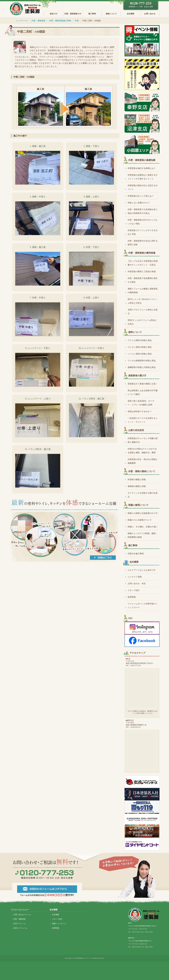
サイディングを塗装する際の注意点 (143, 495)
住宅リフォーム (19, 924)
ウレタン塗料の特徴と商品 (140, 347)
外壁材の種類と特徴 (137, 480)
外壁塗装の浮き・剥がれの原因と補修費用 (143, 461)
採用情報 (132, 597)
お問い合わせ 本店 (137, 584)
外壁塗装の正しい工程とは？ (141, 196)
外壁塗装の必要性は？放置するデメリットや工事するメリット (143, 177)
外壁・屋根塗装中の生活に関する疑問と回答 (143, 243)
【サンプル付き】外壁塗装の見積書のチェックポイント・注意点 (143, 263)
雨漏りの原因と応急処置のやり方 (143, 513)
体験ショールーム (59, 924)
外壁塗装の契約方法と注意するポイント (143, 187)
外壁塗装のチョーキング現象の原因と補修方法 (143, 440)
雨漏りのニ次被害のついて (140, 520)
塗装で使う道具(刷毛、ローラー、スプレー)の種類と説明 (141, 403)
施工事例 (92, 14)
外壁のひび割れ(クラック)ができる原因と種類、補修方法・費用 (142, 451)
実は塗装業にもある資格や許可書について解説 (143, 392)
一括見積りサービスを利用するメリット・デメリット (143, 420)
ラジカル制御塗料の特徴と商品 (142, 361)
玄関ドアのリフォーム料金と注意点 (143, 312)
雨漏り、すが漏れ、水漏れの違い (143, 527)
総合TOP (54, 14)
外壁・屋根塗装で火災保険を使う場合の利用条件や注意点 (143, 211)
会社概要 (131, 14)
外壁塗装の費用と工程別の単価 (142, 272)
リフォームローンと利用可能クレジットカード (143, 606)
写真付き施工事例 (136, 554)
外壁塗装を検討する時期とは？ (142, 168)
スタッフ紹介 (134, 590)
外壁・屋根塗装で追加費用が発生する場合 (143, 280)
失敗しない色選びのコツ (139, 203)
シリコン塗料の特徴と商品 (140, 354)
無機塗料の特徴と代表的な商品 (142, 367)
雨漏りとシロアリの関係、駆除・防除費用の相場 (143, 535)
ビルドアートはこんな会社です (142, 570)
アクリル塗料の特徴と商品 (140, 340)
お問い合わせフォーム (22, 915)
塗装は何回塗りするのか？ (140, 411)
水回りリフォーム (20, 928)
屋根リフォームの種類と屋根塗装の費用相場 (143, 291)
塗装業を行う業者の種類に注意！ (143, 384)
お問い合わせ (150, 14)
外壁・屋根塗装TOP (73, 14)
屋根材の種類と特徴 (137, 486)
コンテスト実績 (135, 577)
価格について (111, 14)
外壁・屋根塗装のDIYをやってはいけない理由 (142, 222)
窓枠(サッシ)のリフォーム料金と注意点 (142, 322)
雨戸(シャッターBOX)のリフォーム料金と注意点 (142, 301)
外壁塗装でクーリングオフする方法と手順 (143, 232)
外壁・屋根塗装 (19, 919)
